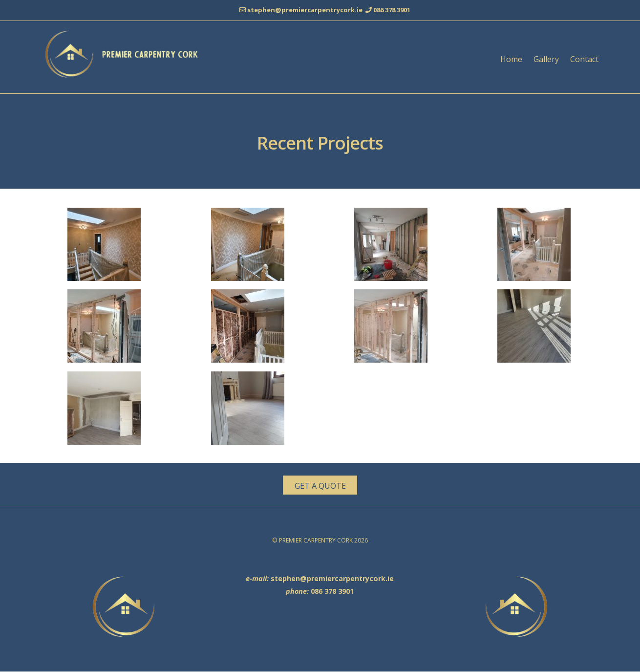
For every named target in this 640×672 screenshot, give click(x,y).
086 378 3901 (392, 10)
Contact (584, 59)
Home (511, 59)
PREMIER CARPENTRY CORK (316, 541)
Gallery (546, 59)
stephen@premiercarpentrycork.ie (306, 10)
